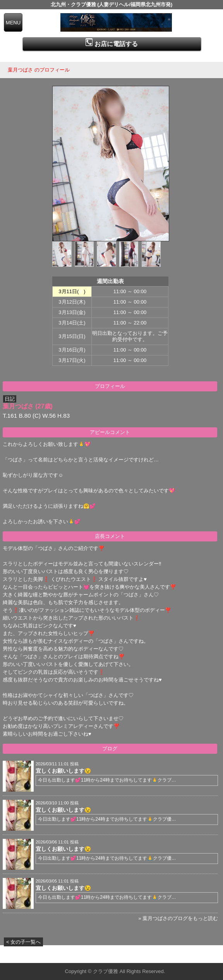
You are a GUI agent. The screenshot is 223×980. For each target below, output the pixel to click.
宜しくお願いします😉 (63, 771)
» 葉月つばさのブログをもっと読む (178, 918)
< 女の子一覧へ (23, 942)
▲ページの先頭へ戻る (194, 956)
